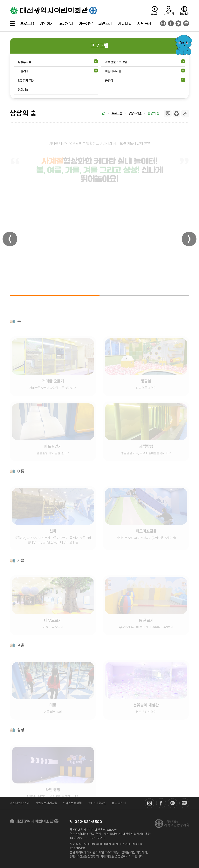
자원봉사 (144, 23)
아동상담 (86, 23)
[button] (10, 239)
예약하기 (47, 23)
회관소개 (105, 23)
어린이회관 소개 (20, 803)
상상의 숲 (153, 113)
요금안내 (66, 23)
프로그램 (27, 23)
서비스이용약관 (97, 803)
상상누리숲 (135, 113)
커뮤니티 (125, 23)
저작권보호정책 (72, 803)
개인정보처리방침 (46, 803)
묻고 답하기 (119, 803)
